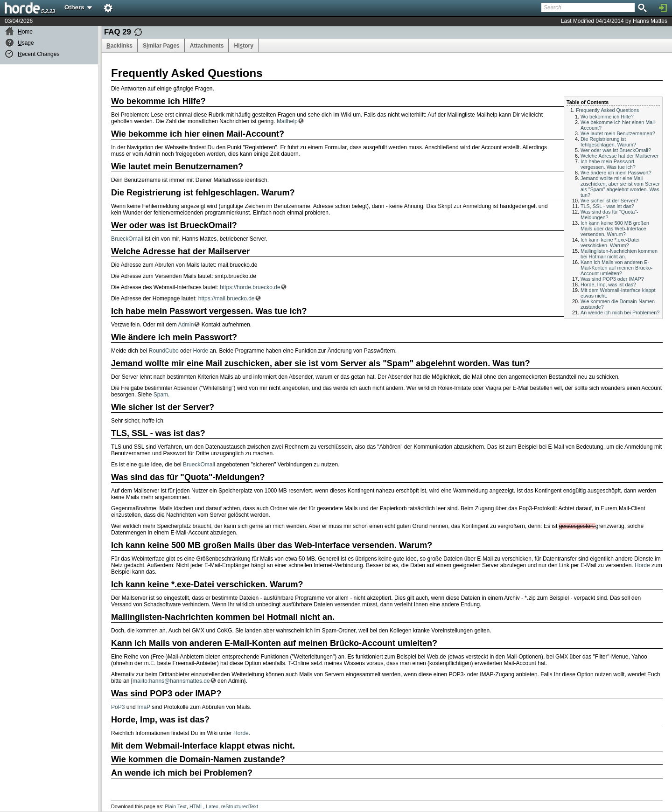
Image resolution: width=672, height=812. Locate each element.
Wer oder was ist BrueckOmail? (616, 150)
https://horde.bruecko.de (250, 287)
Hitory (243, 46)
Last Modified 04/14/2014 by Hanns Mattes (614, 21)
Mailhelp (287, 121)
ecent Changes (38, 54)
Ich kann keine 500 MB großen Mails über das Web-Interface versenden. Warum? (615, 229)
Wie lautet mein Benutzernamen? (618, 133)
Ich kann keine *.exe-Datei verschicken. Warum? (610, 243)
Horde (200, 351)
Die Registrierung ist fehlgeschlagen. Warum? (608, 142)
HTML (196, 806)
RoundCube (164, 351)
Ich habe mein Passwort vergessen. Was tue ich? (608, 164)
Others (79, 7)
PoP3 (118, 707)
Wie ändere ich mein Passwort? (616, 173)
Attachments (207, 46)
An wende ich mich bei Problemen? (620, 312)
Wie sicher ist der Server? (609, 201)
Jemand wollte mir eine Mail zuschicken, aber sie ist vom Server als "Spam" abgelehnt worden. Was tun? (620, 187)
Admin (186, 325)
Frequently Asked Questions (607, 110)
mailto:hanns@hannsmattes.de (171, 681)
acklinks (119, 46)
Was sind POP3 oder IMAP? (612, 279)
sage (26, 43)
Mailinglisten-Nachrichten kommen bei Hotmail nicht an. (619, 254)
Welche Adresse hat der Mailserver (619, 156)
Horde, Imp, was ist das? (608, 285)
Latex (212, 806)
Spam (161, 395)
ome (25, 32)
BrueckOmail (127, 239)
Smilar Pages (161, 46)
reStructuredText (240, 806)
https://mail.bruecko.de (227, 298)
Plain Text (176, 806)
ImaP (144, 707)
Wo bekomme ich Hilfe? (607, 117)
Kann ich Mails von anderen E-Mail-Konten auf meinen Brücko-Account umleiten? (616, 268)
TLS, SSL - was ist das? (607, 206)
